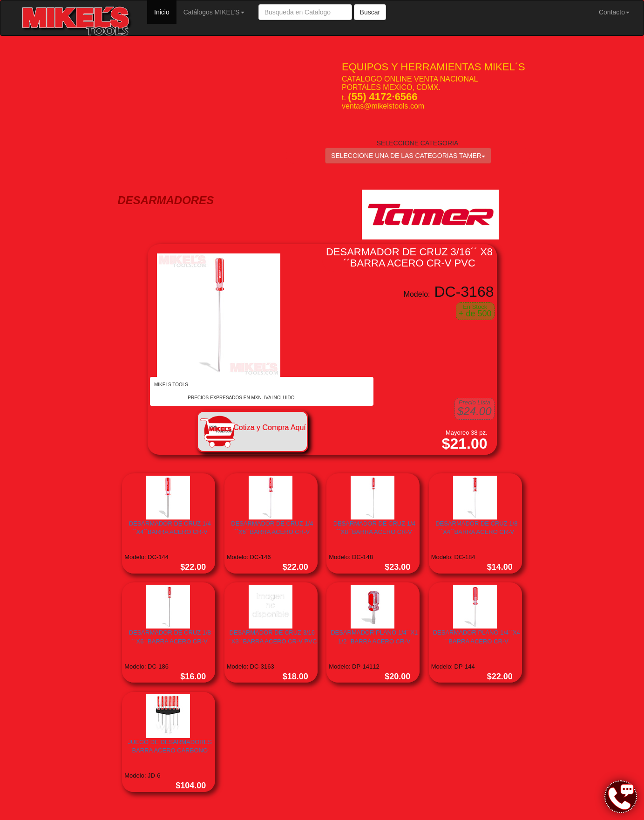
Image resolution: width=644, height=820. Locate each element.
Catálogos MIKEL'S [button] (214, 12)
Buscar (370, 12)
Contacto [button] (614, 12)
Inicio (165, 11)
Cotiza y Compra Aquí (270, 427)
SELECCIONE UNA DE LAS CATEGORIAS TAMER (408, 156)
